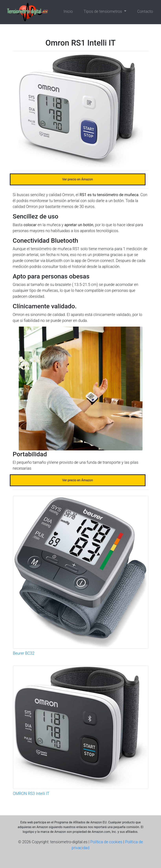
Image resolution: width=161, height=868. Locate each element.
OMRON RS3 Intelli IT (31, 794)
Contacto (145, 11)
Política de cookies (106, 842)
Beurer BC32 (24, 653)
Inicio (68, 11)
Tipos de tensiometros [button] (103, 11)
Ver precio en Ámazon (77, 179)
